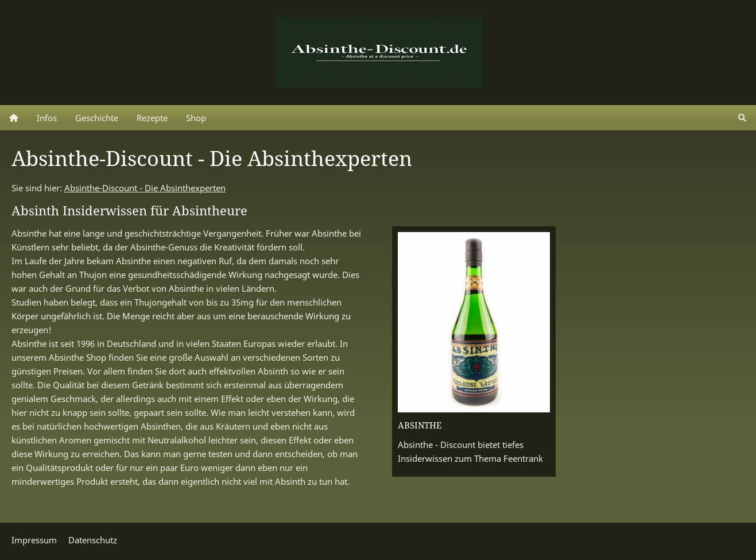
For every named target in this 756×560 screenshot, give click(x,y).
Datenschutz (93, 540)
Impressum (34, 540)
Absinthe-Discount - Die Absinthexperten (145, 188)
